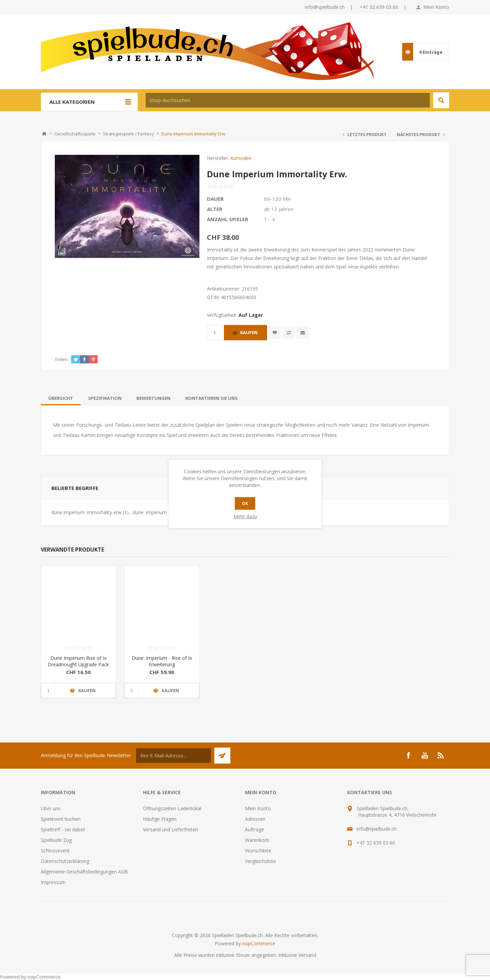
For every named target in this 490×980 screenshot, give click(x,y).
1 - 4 (269, 219)
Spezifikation (105, 398)
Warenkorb (257, 840)
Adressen (255, 819)
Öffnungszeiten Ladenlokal (172, 808)
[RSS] (441, 755)
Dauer (215, 199)
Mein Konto (436, 7)
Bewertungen (153, 398)
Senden (222, 756)
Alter (215, 209)
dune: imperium (150, 512)
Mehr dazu (245, 516)
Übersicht (61, 398)
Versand (307, 955)
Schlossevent (55, 851)
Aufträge (255, 829)
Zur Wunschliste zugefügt (275, 333)
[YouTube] (425, 755)
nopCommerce (259, 943)
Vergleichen (289, 333)
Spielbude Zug (56, 840)
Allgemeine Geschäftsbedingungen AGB (84, 872)
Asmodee (241, 158)
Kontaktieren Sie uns (211, 398)
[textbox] (288, 100)
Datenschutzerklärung (65, 861)
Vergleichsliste (260, 861)
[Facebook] (408, 755)
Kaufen (249, 332)
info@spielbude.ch (325, 7)
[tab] (61, 398)
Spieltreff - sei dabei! (63, 829)
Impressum (53, 882)
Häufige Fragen (160, 819)
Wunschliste (258, 851)
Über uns (51, 808)
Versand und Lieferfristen (170, 829)
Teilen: (62, 359)
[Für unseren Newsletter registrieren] (174, 756)
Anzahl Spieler (227, 219)
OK (245, 503)
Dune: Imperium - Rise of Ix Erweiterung (162, 661)
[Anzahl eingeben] (215, 333)
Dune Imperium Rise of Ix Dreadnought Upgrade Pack (78, 661)
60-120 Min (277, 199)
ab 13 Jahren (279, 209)
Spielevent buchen (61, 819)
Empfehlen (303, 333)
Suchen (441, 100)
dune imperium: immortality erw (86, 512)
